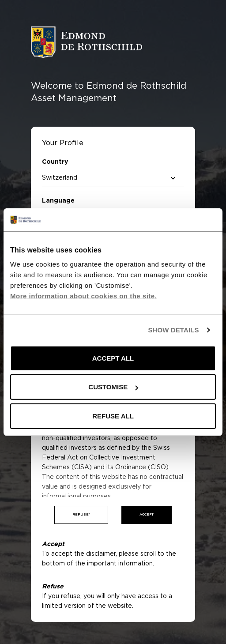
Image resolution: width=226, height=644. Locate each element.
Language (58, 201)
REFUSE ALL (113, 416)
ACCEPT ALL (113, 358)
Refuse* (81, 515)
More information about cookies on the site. (83, 296)
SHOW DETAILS (173, 330)
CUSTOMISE (113, 387)
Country (55, 162)
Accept (147, 515)
